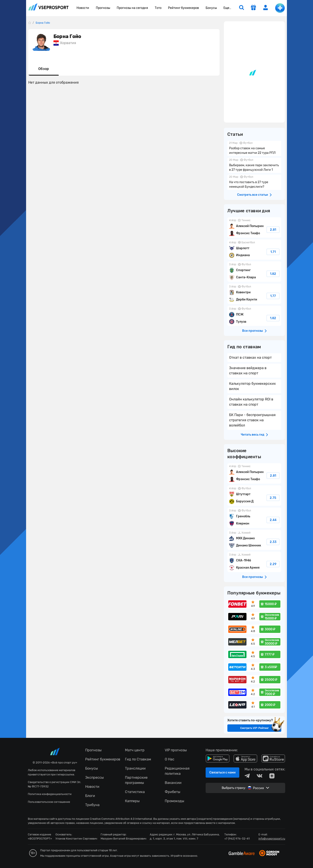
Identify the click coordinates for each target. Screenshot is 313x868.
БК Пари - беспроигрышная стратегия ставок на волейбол (252, 420)
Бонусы (211, 8)
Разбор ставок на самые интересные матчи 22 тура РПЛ (254, 148)
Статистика (135, 792)
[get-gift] (253, 8)
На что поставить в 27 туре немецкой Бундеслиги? (254, 182)
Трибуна (92, 805)
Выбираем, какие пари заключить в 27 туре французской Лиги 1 (254, 165)
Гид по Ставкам (138, 759)
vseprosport (48, 7)
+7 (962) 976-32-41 (237, 839)
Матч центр (135, 750)
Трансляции (135, 768)
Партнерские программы (136, 780)
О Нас (170, 759)
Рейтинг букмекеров (183, 8)
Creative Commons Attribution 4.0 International (121, 819)
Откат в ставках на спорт (250, 358)
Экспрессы (94, 778)
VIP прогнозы (176, 750)
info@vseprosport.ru (272, 839)
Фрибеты (172, 792)
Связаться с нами (222, 773)
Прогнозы (103, 8)
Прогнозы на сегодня (132, 8)
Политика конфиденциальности (50, 794)
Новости (83, 8)
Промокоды (174, 801)
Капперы (132, 801)
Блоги (90, 796)
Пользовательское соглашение (49, 802)
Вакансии (173, 783)
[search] (241, 8)
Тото (158, 8)
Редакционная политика (177, 771)
